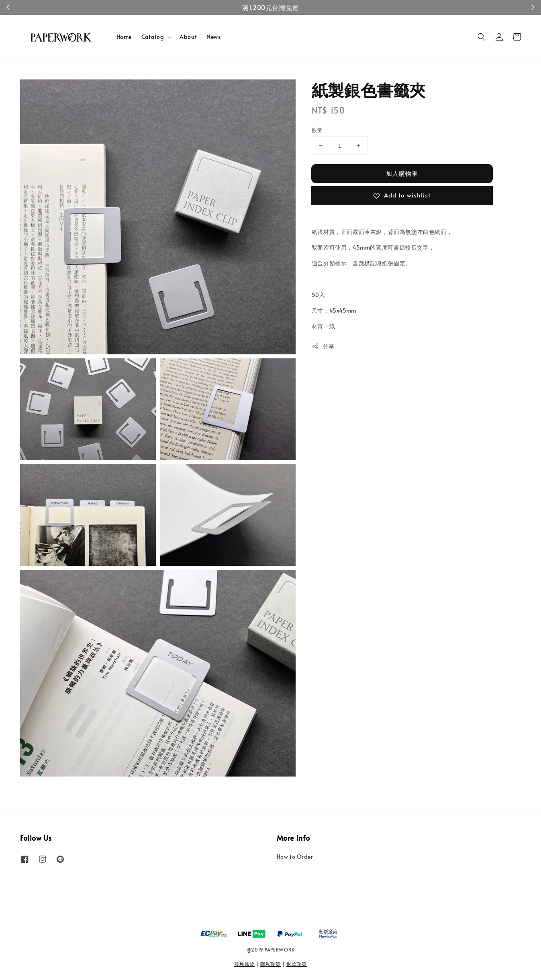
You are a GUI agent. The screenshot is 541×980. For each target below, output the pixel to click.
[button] (482, 37)
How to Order (295, 857)
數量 (317, 130)
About (188, 37)
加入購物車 (402, 173)
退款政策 (297, 964)
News (213, 37)
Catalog (153, 37)
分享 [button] (323, 346)
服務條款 (244, 964)
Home (124, 37)
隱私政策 (270, 964)
